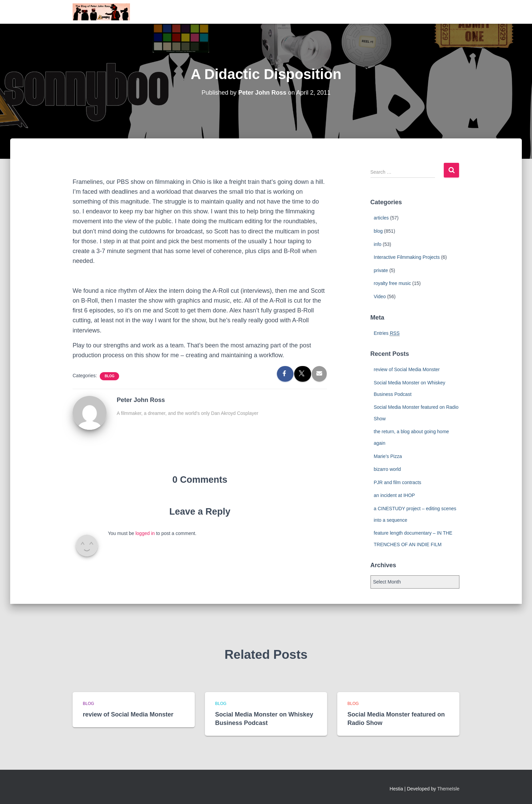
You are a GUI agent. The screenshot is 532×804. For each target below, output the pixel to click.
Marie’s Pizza (388, 456)
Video (380, 296)
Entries (387, 333)
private (381, 270)
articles (381, 218)
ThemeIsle (448, 789)
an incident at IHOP (394, 495)
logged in (145, 533)
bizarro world (387, 469)
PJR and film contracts (398, 482)
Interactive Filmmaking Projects (407, 257)
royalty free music (393, 283)
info (378, 244)
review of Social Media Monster (407, 369)
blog (109, 376)
